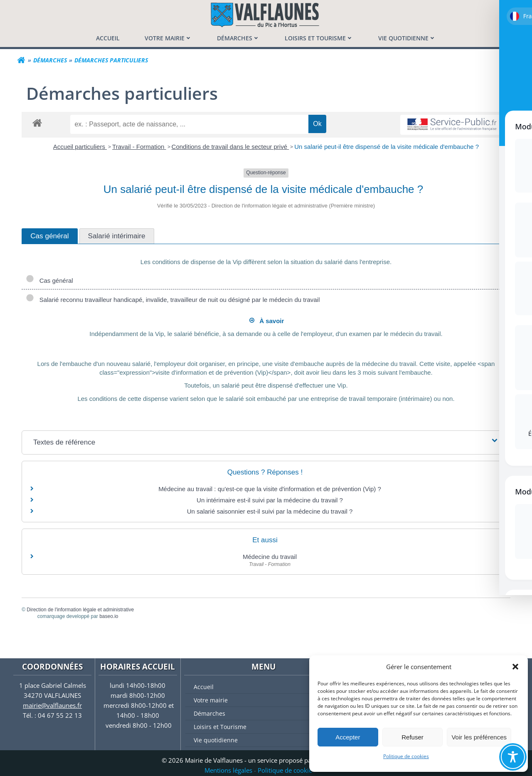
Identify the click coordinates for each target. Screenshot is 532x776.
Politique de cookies (406, 756)
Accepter (348, 737)
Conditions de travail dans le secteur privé (230, 147)
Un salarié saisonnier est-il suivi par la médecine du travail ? (270, 511)
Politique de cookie (285, 770)
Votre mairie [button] (168, 38)
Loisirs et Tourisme (268, 726)
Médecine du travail (270, 557)
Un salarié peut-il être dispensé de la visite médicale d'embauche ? (387, 147)
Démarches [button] (238, 38)
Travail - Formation (139, 147)
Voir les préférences (479, 737)
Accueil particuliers (80, 147)
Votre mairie (268, 700)
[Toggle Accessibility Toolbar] (513, 757)
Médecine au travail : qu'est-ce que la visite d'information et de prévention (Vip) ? (270, 489)
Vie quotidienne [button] (407, 38)
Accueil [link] (108, 38)
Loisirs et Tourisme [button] (319, 38)
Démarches (268, 713)
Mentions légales (228, 770)
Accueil (202, 686)
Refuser (413, 737)
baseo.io (110, 616)
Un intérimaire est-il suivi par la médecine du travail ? (270, 500)
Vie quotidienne (268, 740)
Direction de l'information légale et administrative (81, 609)
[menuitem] (108, 38)
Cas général (50, 280)
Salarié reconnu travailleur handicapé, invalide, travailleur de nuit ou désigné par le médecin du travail (174, 300)
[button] (515, 667)
